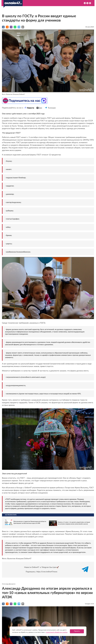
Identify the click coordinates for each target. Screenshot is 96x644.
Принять (77, 631)
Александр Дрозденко (9, 584)
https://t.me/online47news (47, 572)
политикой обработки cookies (57, 632)
